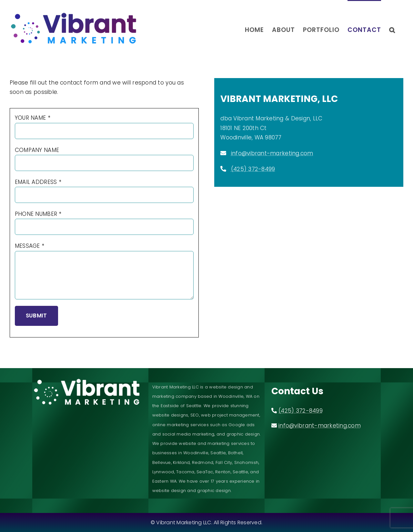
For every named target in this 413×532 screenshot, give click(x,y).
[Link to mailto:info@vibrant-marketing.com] (223, 153)
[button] (392, 29)
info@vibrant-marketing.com (272, 153)
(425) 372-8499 (253, 169)
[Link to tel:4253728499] (223, 169)
